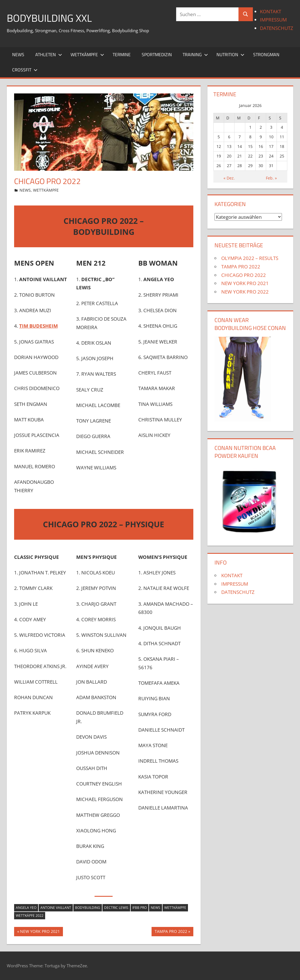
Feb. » (271, 178)
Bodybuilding (88, 908)
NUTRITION (230, 54)
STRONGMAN (266, 54)
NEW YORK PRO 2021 (40, 932)
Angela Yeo (26, 908)
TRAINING (195, 54)
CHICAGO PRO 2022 (244, 275)
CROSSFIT (25, 70)
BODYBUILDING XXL (49, 18)
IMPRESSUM (273, 20)
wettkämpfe (175, 908)
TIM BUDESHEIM (39, 326)
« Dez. (229, 178)
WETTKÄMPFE (87, 54)
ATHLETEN (49, 54)
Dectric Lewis (116, 908)
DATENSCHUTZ (277, 28)
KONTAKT (271, 11)
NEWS (18, 54)
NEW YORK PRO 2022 (245, 292)
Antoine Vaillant (56, 908)
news (156, 908)
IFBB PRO (140, 908)
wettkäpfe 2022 (30, 916)
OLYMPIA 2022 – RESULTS (250, 258)
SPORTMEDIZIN (157, 54)
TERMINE (122, 54)
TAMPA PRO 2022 (171, 932)
